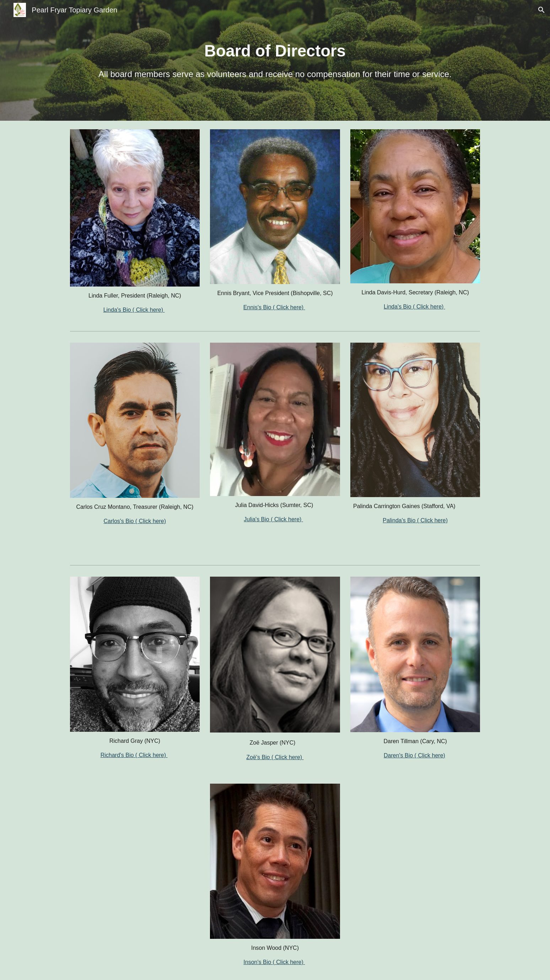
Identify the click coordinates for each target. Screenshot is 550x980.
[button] (541, 10)
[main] (275, 61)
